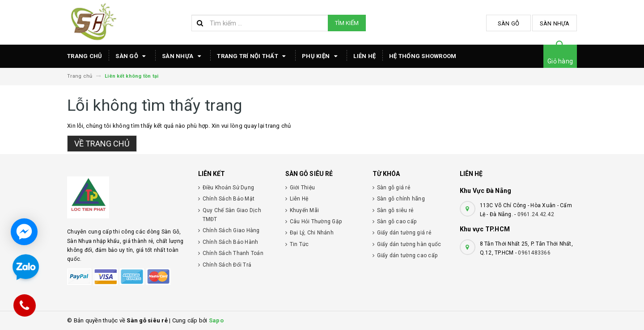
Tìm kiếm (347, 23)
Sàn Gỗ (509, 23)
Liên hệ (364, 56)
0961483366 (534, 253)
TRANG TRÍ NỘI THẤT (253, 56)
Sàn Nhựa (555, 23)
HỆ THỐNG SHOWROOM (423, 56)
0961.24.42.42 (536, 214)
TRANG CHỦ (85, 56)
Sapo (216, 320)
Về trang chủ (102, 144)
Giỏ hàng (560, 61)
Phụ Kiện (321, 56)
